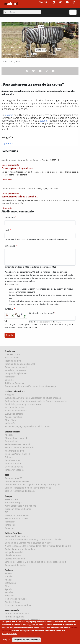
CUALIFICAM (11, 420)
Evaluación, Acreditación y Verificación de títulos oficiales (33, 398)
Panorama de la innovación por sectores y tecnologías (31, 386)
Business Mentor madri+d (17, 454)
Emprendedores (13, 432)
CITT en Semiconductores (17, 481)
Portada (9, 573)
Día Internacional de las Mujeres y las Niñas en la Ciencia (33, 540)
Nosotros (9, 395)
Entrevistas (10, 583)
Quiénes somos (12, 355)
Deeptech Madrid (13, 464)
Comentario (10, 246)
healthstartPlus (12, 460)
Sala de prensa (12, 358)
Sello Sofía (10, 423)
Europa (8, 496)
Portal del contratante (16, 370)
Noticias (9, 577)
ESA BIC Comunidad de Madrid (20, 448)
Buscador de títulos (14, 408)
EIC (6, 512)
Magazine (10, 596)
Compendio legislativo (16, 374)
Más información (10, 635)
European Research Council (18, 509)
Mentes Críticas (12, 602)
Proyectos (10, 528)
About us (9, 435)
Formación (10, 377)
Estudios (9, 457)
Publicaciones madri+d (16, 367)
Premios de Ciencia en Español (20, 364)
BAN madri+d (11, 441)
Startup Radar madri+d (16, 438)
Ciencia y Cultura (13, 556)
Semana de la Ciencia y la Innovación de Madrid (28, 543)
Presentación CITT (14, 478)
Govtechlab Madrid (14, 467)
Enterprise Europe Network (18, 515)
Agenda (9, 589)
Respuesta (7, 180)
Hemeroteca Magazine (16, 599)
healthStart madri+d (15, 451)
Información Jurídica (15, 617)
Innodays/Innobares (15, 470)
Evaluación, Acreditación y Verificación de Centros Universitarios (36, 401)
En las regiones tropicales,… (17, 168)
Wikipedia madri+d (14, 552)
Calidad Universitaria (15, 392)
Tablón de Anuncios (14, 383)
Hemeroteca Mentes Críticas (19, 605)
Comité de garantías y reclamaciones (23, 404)
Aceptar (7, 641)
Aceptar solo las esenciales (26, 641)
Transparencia (12, 610)
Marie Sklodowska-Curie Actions (20, 506)
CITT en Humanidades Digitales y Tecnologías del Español (33, 485)
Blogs (8, 586)
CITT (7, 475)
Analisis (9, 580)
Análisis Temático (13, 417)
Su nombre (10, 218)
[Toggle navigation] (73, 12)
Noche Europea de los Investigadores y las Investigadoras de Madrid (38, 546)
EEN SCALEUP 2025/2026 (16, 519)
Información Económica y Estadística (23, 620)
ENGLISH (43, 2)
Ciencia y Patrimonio (15, 559)
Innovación (10, 525)
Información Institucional (17, 614)
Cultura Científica (13, 533)
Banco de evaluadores (16, 411)
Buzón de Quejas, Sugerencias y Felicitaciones (27, 427)
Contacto (9, 380)
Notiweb (9, 570)
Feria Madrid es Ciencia (16, 536)
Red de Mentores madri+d (17, 445)
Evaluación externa (14, 414)
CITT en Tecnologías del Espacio (20, 491)
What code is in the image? (42, 313)
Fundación (10, 351)
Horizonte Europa (13, 503)
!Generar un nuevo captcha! (6, 321)
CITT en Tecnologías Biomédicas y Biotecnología (28, 488)
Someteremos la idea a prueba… (20, 197)
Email (7, 230)
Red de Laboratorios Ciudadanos (21, 549)
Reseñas (9, 593)
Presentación (11, 500)
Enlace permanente (10, 165)
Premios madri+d (13, 361)
